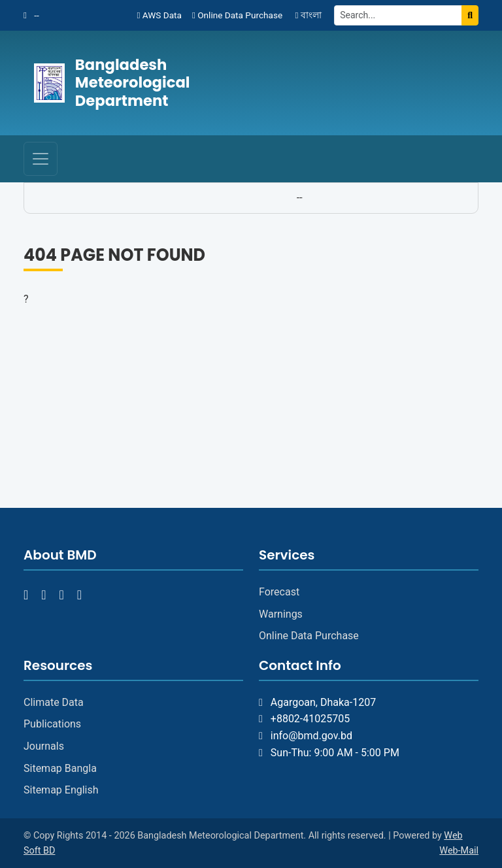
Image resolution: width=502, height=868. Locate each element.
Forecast (279, 592)
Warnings (281, 614)
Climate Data (54, 702)
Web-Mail (459, 851)
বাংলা (308, 15)
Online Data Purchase (237, 15)
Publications (52, 724)
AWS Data (159, 15)
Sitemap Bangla (60, 768)
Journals (44, 746)
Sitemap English (61, 790)
